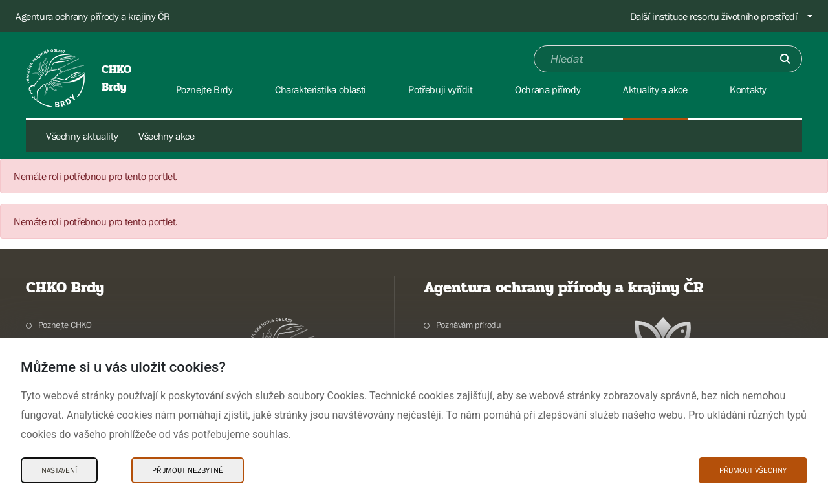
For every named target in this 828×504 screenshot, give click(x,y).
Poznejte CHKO (65, 325)
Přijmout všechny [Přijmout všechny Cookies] (753, 470)
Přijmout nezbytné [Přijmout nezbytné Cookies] (188, 470)
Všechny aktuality (82, 136)
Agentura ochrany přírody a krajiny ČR (93, 16)
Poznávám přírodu (469, 325)
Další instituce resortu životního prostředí (714, 16)
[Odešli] (785, 59)
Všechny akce (166, 136)
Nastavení (59, 470)
